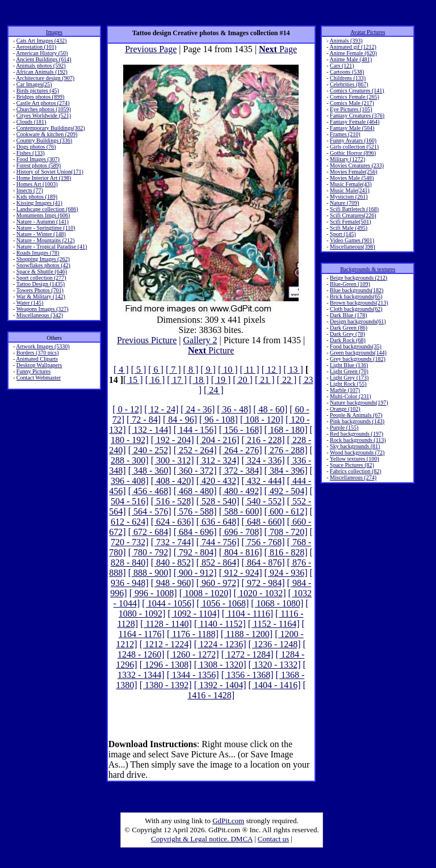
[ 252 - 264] (195, 450)
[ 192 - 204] (173, 440)
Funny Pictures (33, 371)
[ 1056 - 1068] (223, 603)
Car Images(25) (34, 84)
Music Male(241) (350, 190)
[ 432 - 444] (263, 481)
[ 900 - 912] (195, 573)
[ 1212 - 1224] (166, 644)
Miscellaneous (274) (353, 477)
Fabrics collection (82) (356, 471)
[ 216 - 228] (263, 440)
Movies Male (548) (352, 178)
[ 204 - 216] (218, 440)
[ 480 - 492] (241, 491)
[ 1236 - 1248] (275, 644)
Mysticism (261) (349, 197)
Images (54, 32)
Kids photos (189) (37, 197)
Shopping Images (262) (43, 259)
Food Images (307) (38, 159)
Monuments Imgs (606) (43, 215)
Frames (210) (345, 134)
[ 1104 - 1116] (248, 614)
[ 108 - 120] (262, 420)
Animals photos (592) (41, 66)
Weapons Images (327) (43, 309)
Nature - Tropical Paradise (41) (52, 247)
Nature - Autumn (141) (43, 222)
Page (278, 49)
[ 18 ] (199, 380)
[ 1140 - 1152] (220, 624)
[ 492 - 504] (286, 491)
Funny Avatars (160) (353, 140)
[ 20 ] (243, 380)
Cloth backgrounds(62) (356, 309)
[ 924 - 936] (286, 573)
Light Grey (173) (349, 378)
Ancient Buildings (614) (43, 59)
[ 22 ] (287, 380)
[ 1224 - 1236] (220, 644)
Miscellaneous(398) (352, 247)
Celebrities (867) (349, 84)
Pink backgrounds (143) (357, 421)
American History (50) (42, 53)
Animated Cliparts (37, 359)
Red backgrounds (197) (357, 434)
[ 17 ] (177, 380)
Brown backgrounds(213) (359, 303)
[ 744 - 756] (218, 542)
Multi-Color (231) (351, 396)
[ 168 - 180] (286, 430)
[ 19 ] (221, 380)
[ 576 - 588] (195, 511)
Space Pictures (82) (352, 465)
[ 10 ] (228, 370)
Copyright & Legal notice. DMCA (202, 839)
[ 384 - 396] (286, 471)
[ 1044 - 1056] (168, 603)
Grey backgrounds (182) (358, 359)
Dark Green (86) (349, 328)
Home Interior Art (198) (44, 178)
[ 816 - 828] (286, 552)
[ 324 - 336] (263, 460)
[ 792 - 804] (195, 552)
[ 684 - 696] (195, 532)
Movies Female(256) (354, 172)
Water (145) (30, 303)
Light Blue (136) (349, 365)
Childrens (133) (348, 78)
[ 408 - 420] (173, 481)
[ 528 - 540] (218, 501)
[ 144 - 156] (195, 430)
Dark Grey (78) (347, 334)
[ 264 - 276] (241, 450)
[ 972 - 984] (263, 583)
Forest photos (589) (39, 165)
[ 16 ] (155, 380)
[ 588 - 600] (241, 511)
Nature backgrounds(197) (359, 403)
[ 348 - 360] (150, 471)
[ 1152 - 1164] (274, 624)
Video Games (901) (352, 240)
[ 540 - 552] (263, 501)
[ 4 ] (121, 370)
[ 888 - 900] (150, 573)
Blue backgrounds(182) (357, 290)
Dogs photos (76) (36, 147)
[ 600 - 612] (286, 511)
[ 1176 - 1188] (193, 634)
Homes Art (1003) (37, 184)
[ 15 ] (133, 380)
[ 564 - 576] (150, 511)
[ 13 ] (293, 370)
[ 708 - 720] (286, 532)
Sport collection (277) (41, 278)
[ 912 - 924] (241, 573)
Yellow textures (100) (355, 459)
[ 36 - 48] (234, 409)
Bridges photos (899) (40, 97)
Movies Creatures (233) (357, 165)
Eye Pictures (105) (351, 109)
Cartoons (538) (347, 72)
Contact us (273, 839)
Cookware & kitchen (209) (47, 134)
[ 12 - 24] (161, 409)
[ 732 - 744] (173, 542)
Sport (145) (343, 234)
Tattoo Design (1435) (41, 284)
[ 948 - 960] (173, 583)
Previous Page (151, 49)
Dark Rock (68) (348, 340)
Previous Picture (147, 340)
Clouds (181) (32, 122)
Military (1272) (347, 159)
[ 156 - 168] (241, 430)
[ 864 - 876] (263, 562)
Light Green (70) (349, 371)
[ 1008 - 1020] (206, 593)
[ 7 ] (173, 370)
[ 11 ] (250, 370)
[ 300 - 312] (173, 460)
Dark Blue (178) (349, 315)
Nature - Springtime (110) (46, 228)
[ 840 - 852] (173, 562)
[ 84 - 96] (180, 420)
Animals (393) (346, 41)
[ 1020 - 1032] (260, 593)
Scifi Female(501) (350, 222)
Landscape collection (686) (47, 209)
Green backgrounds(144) (358, 353)
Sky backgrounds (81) (355, 446)
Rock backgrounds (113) (358, 440)
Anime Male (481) (351, 59)
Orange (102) (345, 409)
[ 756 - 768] (263, 542)
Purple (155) (344, 427)
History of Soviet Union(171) (50, 172)
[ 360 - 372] (195, 471)
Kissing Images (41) (39, 203)
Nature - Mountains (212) (45, 240)
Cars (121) (342, 66)
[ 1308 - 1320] (220, 665)
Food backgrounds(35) (356, 346)
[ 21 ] (265, 380)
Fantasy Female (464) (355, 122)
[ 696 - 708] (241, 532)
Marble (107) (345, 390)
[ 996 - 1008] (153, 593)
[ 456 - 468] (150, 491)
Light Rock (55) (348, 384)
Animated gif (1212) (353, 47)
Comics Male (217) (352, 103)
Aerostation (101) (36, 47)
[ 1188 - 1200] (247, 634)
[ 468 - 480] (195, 491)
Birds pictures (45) (38, 90)
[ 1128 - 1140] (166, 624)
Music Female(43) (351, 184)
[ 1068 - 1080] (277, 603)
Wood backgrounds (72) (357, 452)
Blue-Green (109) (350, 284)
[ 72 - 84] (144, 420)
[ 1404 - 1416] (275, 685)
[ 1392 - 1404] (220, 685)
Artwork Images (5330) (43, 346)
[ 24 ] (214, 390)
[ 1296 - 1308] (166, 665)
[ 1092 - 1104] (193, 614)
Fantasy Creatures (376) (357, 115)
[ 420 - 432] (218, 481)
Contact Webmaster (39, 378)
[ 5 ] (139, 370)
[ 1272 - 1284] (248, 654)
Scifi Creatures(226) (353, 215)
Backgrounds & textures (368, 269)
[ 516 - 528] (173, 501)
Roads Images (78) (38, 253)
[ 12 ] (272, 370)
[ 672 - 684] (150, 532)
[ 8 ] (191, 370)
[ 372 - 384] (241, 471)
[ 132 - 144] (150, 430)
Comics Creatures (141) (357, 90)
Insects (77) (30, 190)
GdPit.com (228, 821)
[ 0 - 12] (127, 409)
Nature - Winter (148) (41, 234)
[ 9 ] (208, 370)
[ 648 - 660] (263, 522)
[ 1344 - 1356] (193, 675)
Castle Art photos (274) (43, 103)
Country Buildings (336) (44, 140)
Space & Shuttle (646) (42, 271)
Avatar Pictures (368, 32)
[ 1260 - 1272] (193, 654)
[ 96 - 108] (219, 420)
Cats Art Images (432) (42, 41)
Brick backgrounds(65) (356, 296)
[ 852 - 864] (218, 562)
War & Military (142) (41, 296)
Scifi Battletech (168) (354, 209)
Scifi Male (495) (349, 228)
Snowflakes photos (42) (43, 265)
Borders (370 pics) (37, 353)
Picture (211, 350)
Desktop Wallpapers (39, 365)
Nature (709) (344, 203)
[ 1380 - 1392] (166, 685)
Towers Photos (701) (40, 290)
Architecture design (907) (45, 78)
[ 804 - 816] (241, 552)
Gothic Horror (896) (353, 153)
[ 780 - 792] (150, 552)
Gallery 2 (200, 340)
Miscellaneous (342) (40, 315)
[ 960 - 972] (218, 583)
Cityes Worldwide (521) (44, 115)
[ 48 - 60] (270, 409)
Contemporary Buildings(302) (51, 128)
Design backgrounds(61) (358, 321)
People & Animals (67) (356, 415)
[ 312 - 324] (218, 460)
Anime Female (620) (353, 53)
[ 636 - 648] (218, 522)
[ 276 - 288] (286, 450)
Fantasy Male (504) (352, 128)
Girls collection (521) (354, 147)
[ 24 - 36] (198, 409)
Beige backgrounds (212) (359, 278)
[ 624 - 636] (173, 522)
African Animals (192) (42, 72)
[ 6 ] (156, 370)
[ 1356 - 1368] (248, 675)
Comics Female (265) (355, 97)
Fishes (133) (31, 153)
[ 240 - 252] (150, 450)
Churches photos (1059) (44, 109)
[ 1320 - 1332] (275, 665)
